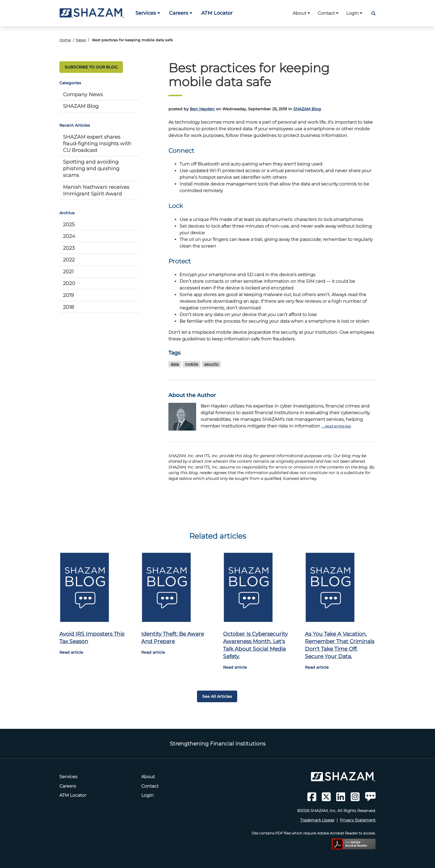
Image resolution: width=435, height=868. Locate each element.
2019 (68, 295)
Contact (328, 13)
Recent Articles (75, 125)
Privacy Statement (358, 820)
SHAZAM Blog (81, 106)
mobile (192, 364)
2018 (68, 307)
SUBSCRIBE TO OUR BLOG (91, 67)
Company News (83, 94)
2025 (69, 224)
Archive (67, 213)
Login (354, 13)
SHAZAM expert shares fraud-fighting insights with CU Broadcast (97, 143)
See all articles (217, 696)
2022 (69, 260)
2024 (69, 236)
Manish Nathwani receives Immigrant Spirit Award (96, 190)
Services (148, 13)
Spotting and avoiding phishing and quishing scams (91, 168)
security (211, 364)
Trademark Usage (317, 820)
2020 (69, 283)
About (301, 13)
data (175, 364)
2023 (69, 248)
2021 (68, 272)
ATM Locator (217, 13)
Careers (181, 13)
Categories (70, 83)
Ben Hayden (202, 109)
